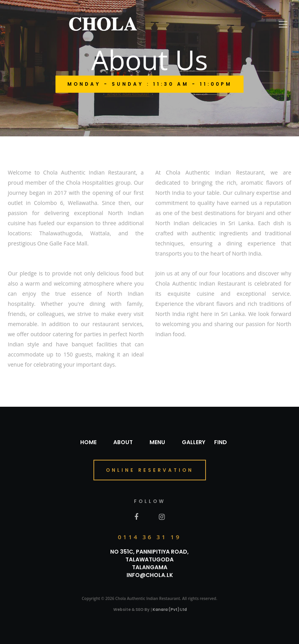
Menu (157, 442)
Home (88, 442)
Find (221, 442)
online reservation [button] (150, 470)
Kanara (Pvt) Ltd (170, 610)
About (123, 442)
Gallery (193, 442)
